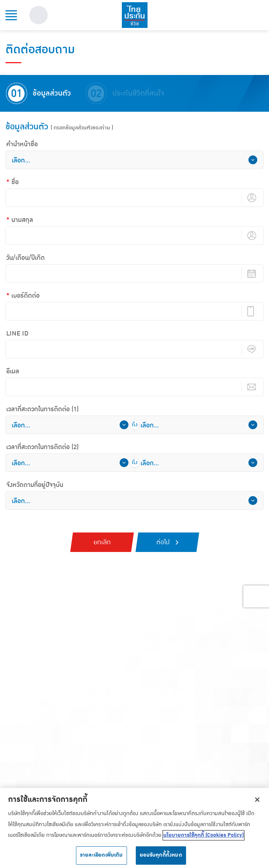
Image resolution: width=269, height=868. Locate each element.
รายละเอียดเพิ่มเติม (101, 858)
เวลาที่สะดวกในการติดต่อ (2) (42, 447)
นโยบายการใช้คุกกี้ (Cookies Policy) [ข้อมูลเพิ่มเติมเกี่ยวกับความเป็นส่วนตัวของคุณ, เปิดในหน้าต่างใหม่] (203, 837)
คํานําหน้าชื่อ (22, 144)
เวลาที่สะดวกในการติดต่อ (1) (42, 409)
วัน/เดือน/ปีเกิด (26, 258)
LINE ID (17, 334)
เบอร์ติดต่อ (26, 296)
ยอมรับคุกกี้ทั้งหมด (161, 858)
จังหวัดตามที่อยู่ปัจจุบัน (35, 485)
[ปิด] (257, 802)
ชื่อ (15, 182)
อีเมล (13, 372)
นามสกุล (22, 220)
